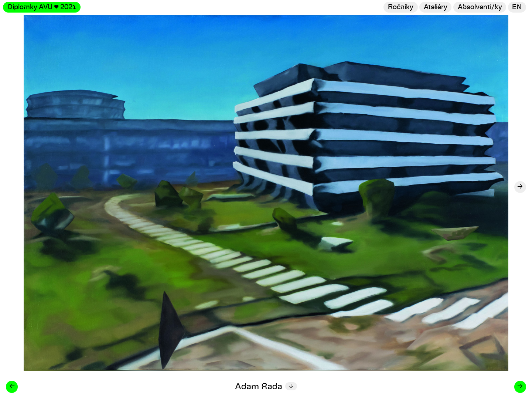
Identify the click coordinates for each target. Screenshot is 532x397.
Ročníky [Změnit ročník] (401, 7)
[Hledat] (480, 7)
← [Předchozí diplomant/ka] (12, 386)
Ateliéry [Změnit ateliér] (436, 7)
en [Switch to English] (517, 7)
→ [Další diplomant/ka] (520, 386)
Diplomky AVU (42, 7)
